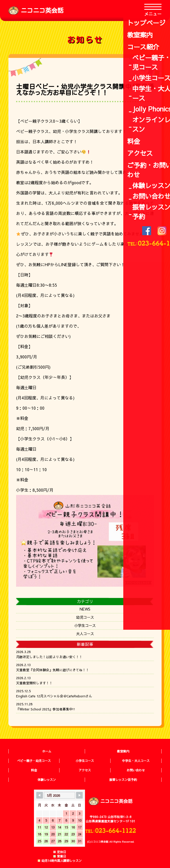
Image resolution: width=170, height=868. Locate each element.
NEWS (85, 609)
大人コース (85, 634)
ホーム (47, 751)
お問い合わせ (136, 770)
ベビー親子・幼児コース (34, 761)
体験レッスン (47, 780)
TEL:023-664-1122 (111, 830)
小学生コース (85, 625)
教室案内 (123, 751)
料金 (34, 770)
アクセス (85, 770)
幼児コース (85, 617)
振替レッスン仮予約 (123, 780)
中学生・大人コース (136, 761)
